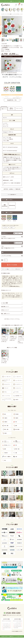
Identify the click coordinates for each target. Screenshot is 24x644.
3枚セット (12, 228)
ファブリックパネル (16, 14)
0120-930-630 (13, 613)
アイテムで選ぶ (9, 14)
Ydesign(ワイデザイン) (8, 132)
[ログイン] (16, 5)
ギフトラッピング (12, 243)
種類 (3, 252)
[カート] (19, 5)
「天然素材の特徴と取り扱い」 (14, 286)
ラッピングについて (18, 243)
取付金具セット (12, 233)
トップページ (3, 14)
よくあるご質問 (5, 303)
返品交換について (5, 306)
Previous (1, 26)
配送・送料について (5, 313)
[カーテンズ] (5, 5)
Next (23, 26)
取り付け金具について (18, 233)
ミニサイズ (5, 228)
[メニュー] (22, 5)
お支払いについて (5, 310)
